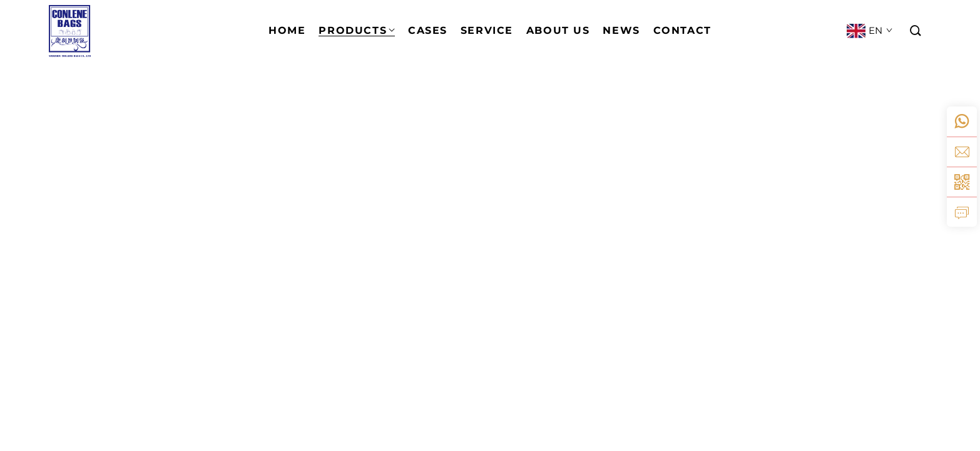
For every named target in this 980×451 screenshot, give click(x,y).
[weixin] (962, 182)
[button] (916, 31)
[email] (962, 152)
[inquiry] (962, 212)
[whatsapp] (962, 122)
